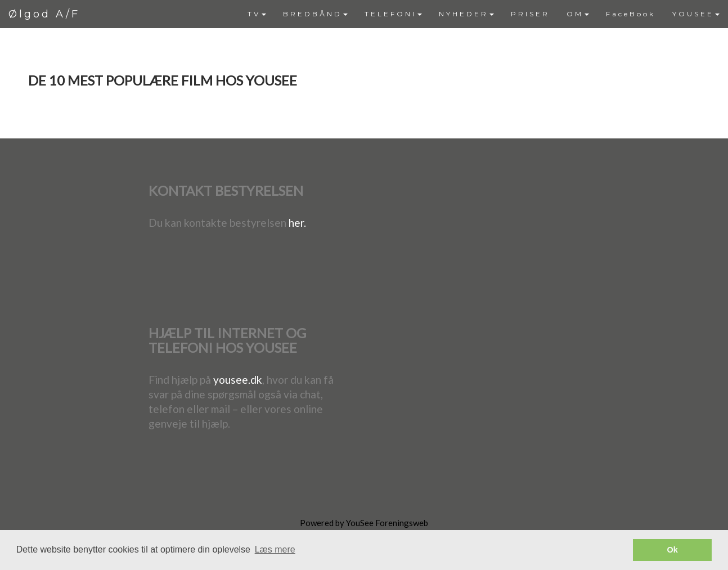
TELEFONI (393, 14)
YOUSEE (696, 14)
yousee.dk (238, 380)
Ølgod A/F (44, 14)
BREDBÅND (315, 14)
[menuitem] (257, 14)
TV (257, 14)
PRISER (530, 14)
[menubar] (484, 14)
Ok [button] (673, 550)
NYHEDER (466, 14)
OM (578, 14)
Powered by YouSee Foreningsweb (364, 523)
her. (297, 223)
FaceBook (631, 14)
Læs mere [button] (275, 549)
